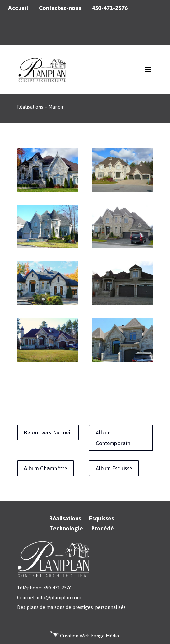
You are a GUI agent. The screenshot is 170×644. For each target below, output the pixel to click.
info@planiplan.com (59, 597)
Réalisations (65, 518)
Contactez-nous (60, 8)
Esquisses (101, 518)
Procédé (103, 528)
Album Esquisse (114, 468)
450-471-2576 (110, 8)
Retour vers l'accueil (48, 433)
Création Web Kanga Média (89, 636)
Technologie (66, 528)
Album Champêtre (45, 468)
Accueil (18, 8)
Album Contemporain (113, 438)
